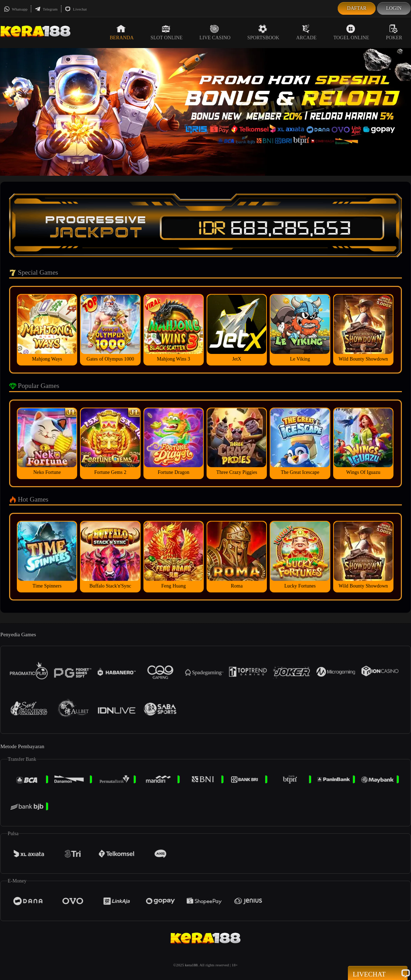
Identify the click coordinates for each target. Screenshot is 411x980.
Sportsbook (263, 32)
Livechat (76, 9)
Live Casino (215, 32)
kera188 (191, 965)
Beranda (122, 32)
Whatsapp (16, 9)
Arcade (306, 32)
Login (394, 8)
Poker (394, 32)
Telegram (46, 9)
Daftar (357, 8)
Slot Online (166, 32)
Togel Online (351, 32)
